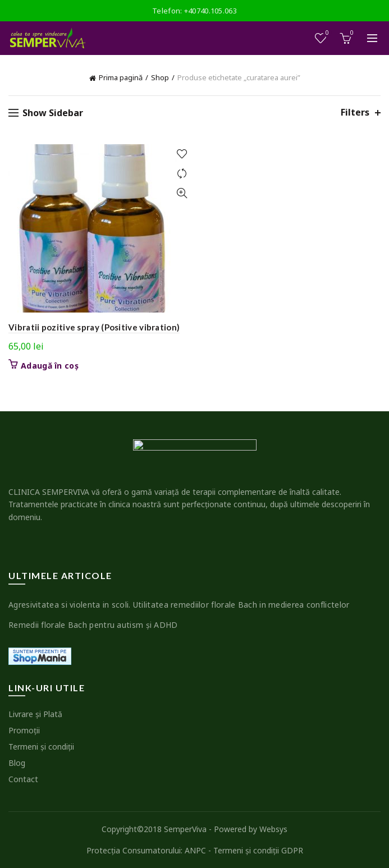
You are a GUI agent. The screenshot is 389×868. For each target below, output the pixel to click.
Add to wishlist (182, 154)
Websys (273, 829)
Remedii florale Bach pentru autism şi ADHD (93, 625)
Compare (182, 174)
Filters (355, 112)
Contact (23, 779)
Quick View (182, 193)
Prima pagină (121, 77)
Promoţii (24, 730)
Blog (17, 763)
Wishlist (326, 33)
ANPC (195, 850)
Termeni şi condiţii (41, 747)
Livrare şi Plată (35, 714)
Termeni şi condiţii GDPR (258, 850)
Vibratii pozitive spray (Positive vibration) (94, 327)
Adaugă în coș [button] (50, 366)
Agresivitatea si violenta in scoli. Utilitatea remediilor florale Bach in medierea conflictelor (179, 605)
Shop (160, 77)
